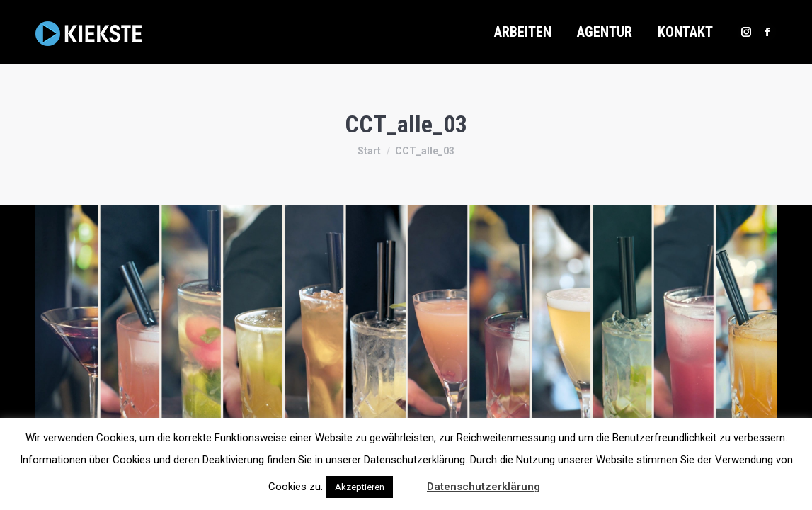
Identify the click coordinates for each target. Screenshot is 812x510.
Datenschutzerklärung (484, 487)
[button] (408, 480)
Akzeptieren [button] (360, 487)
